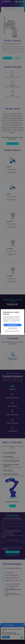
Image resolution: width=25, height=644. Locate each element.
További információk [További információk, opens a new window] (12, 322)
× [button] (23, 311)
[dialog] (12, 322)
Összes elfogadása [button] (13, 325)
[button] (12, 331)
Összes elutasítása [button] (12, 328)
